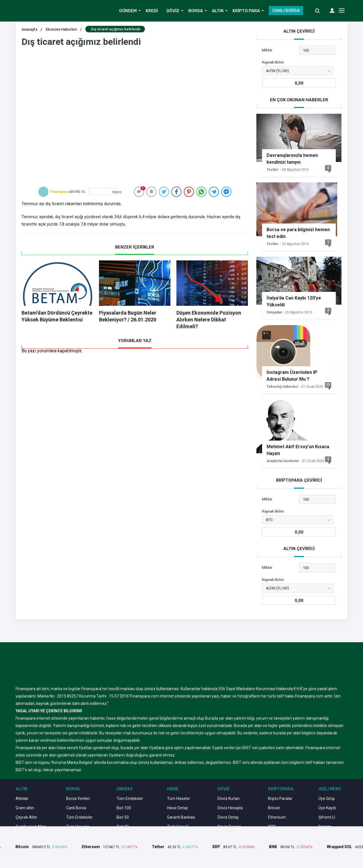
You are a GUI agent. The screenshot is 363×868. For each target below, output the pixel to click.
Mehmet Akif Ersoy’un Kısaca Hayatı (298, 450)
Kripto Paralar (280, 799)
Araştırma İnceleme (283, 461)
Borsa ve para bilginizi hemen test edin (298, 233)
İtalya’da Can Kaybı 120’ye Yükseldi (294, 301)
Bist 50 (123, 817)
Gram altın (25, 808)
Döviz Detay (228, 817)
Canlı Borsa (76, 808)
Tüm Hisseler (179, 799)
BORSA (196, 11)
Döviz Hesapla (230, 808)
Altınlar (22, 799)
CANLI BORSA (286, 10)
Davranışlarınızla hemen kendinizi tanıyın (292, 159)
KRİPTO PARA (246, 11)
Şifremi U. (327, 817)
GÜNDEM (128, 11)
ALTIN (218, 11)
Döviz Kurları (229, 799)
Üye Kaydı (327, 808)
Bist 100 (124, 808)
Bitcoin (274, 808)
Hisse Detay (178, 808)
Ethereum (277, 817)
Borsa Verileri (78, 799)
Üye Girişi (327, 799)
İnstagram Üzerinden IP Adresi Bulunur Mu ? (292, 376)
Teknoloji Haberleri (282, 387)
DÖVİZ (173, 11)
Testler (273, 170)
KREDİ (152, 11)
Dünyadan (274, 312)
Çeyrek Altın (26, 817)
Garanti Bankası (181, 817)
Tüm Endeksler (79, 817)
